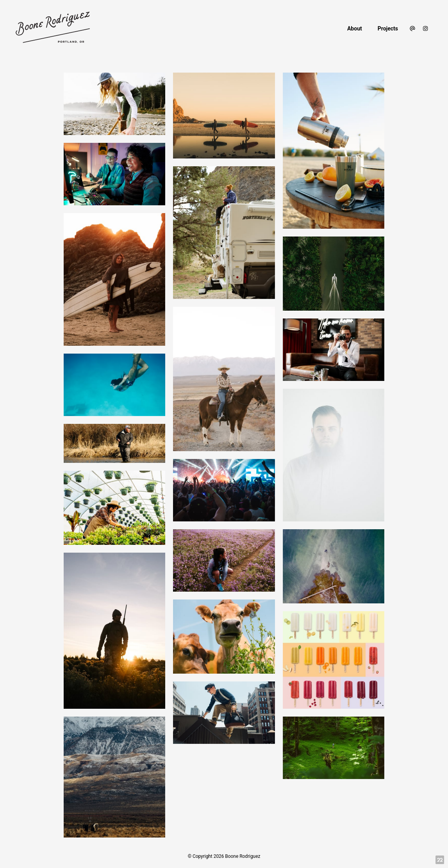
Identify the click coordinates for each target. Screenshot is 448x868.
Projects (388, 28)
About (355, 28)
